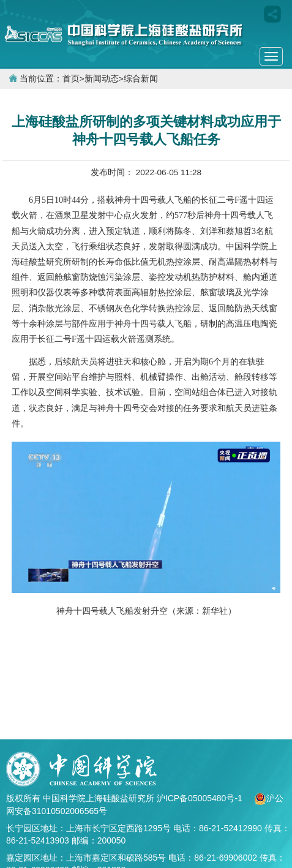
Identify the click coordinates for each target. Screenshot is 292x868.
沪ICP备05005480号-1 (201, 798)
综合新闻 (141, 79)
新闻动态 (102, 79)
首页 (71, 79)
